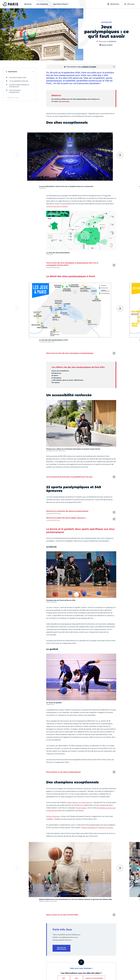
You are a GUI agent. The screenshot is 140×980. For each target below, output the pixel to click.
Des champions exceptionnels (15, 91)
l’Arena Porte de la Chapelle (57, 206)
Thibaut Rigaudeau (88, 828)
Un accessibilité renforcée (19, 81)
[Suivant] (120, 155)
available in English (89, 67)
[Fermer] (114, 67)
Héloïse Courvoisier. (106, 828)
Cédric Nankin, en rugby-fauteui (79, 802)
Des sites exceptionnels (18, 77)
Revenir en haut (13, 98)
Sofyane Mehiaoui (53, 816)
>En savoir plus (64, 101)
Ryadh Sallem (81, 808)
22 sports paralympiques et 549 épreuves (19, 86)
